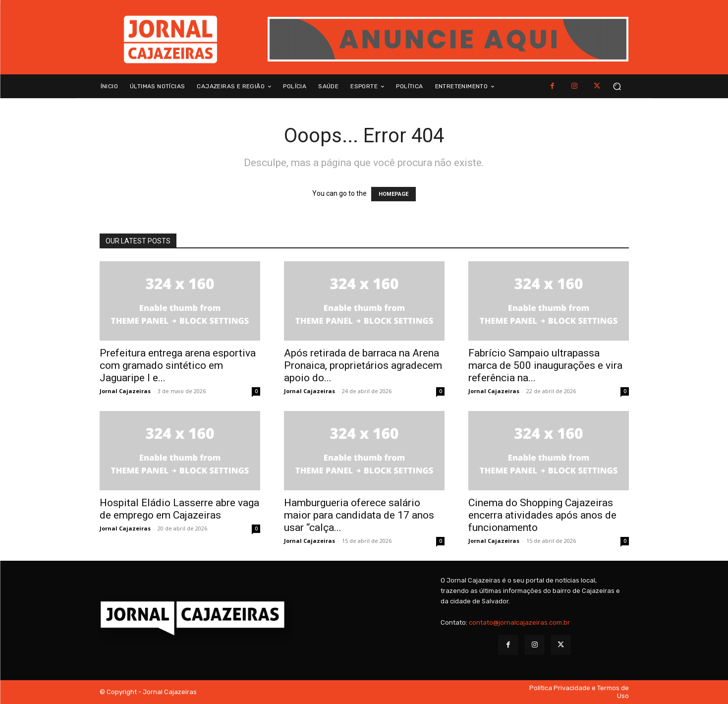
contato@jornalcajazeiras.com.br (519, 622)
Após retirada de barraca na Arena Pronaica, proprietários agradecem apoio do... (363, 365)
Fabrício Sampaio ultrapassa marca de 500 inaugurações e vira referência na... (545, 365)
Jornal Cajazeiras (125, 391)
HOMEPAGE (393, 194)
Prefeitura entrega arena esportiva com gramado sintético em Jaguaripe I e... (178, 365)
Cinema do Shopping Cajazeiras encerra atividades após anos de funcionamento (542, 515)
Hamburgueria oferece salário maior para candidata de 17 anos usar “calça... (359, 515)
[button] (617, 87)
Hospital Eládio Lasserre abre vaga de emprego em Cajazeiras (179, 509)
